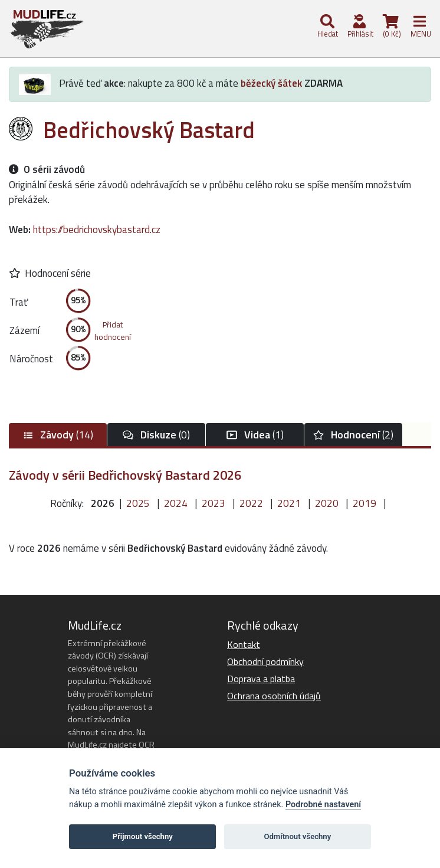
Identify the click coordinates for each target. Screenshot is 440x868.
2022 (251, 503)
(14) (58, 435)
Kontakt (244, 644)
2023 (214, 503)
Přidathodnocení (113, 330)
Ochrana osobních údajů (274, 696)
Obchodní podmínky (265, 661)
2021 (289, 503)
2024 (176, 503)
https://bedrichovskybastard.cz (97, 230)
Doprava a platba (261, 679)
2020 (327, 503)
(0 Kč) (391, 27)
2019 (365, 503)
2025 (138, 503)
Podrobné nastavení (323, 805)
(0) (156, 435)
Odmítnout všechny (297, 836)
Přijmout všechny (143, 836)
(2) (353, 435)
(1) (255, 435)
